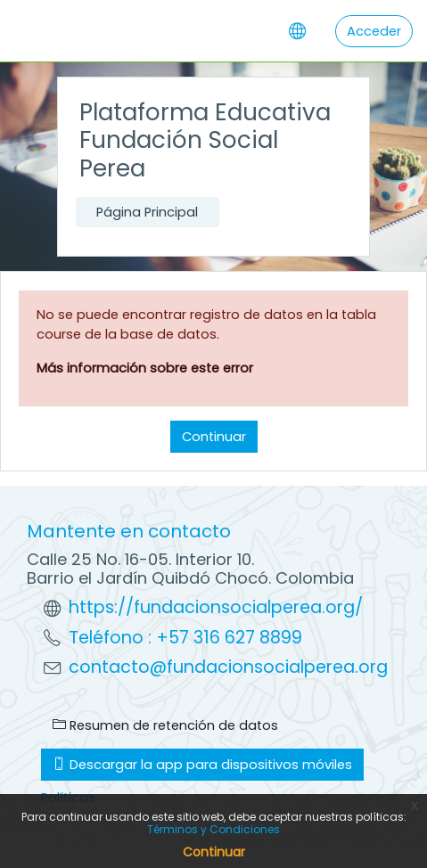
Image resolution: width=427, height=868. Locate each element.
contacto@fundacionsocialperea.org (228, 667)
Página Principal (147, 212)
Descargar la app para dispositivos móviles (202, 765)
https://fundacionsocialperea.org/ (216, 607)
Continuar (214, 437)
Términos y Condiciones (213, 829)
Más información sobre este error (145, 368)
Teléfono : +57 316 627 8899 (185, 638)
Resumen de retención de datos (165, 725)
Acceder (374, 31)
